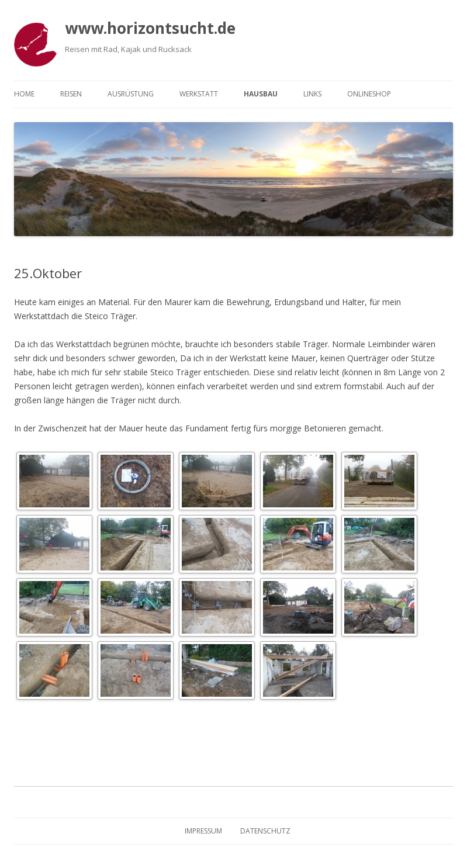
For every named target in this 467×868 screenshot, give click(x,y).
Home (24, 94)
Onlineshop (369, 94)
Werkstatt (199, 94)
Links (312, 94)
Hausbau (261, 94)
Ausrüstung (131, 94)
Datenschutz (265, 831)
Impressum (203, 831)
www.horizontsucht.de (150, 28)
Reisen (71, 94)
